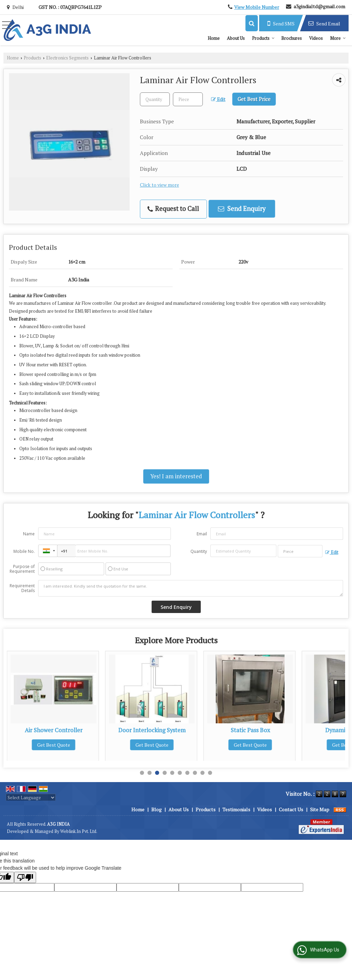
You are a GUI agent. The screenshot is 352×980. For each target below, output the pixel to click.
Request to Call (173, 209)
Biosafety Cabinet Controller (54, 730)
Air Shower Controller (152, 730)
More (338, 38)
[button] (257, 7)
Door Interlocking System (250, 730)
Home (214, 38)
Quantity (199, 551)
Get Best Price (254, 99)
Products (263, 38)
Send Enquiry (242, 209)
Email (202, 534)
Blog (156, 809)
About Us (236, 38)
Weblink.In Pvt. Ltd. (79, 831)
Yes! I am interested (176, 476)
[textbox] (188, 99)
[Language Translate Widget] (31, 798)
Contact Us (291, 809)
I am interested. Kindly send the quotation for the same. (191, 588)
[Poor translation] (25, 877)
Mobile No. (24, 551)
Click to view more (159, 185)
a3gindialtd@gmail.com (319, 6)
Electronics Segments (67, 58)
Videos (316, 38)
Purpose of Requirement (22, 569)
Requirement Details (22, 588)
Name (29, 534)
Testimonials (236, 809)
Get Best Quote (54, 745)
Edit (218, 99)
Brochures (291, 38)
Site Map (320, 809)
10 (210, 773)
